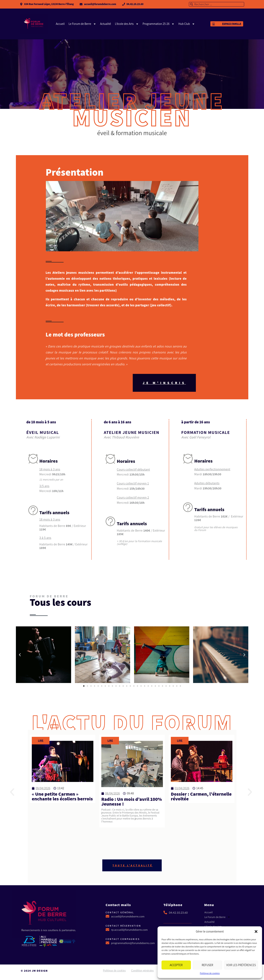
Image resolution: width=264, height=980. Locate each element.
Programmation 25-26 (158, 24)
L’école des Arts (127, 24)
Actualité (105, 24)
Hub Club (187, 24)
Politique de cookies (210, 973)
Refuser (207, 965)
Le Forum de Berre (82, 24)
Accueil (60, 24)
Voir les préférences (241, 965)
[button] (256, 932)
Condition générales (142, 970)
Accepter (176, 965)
